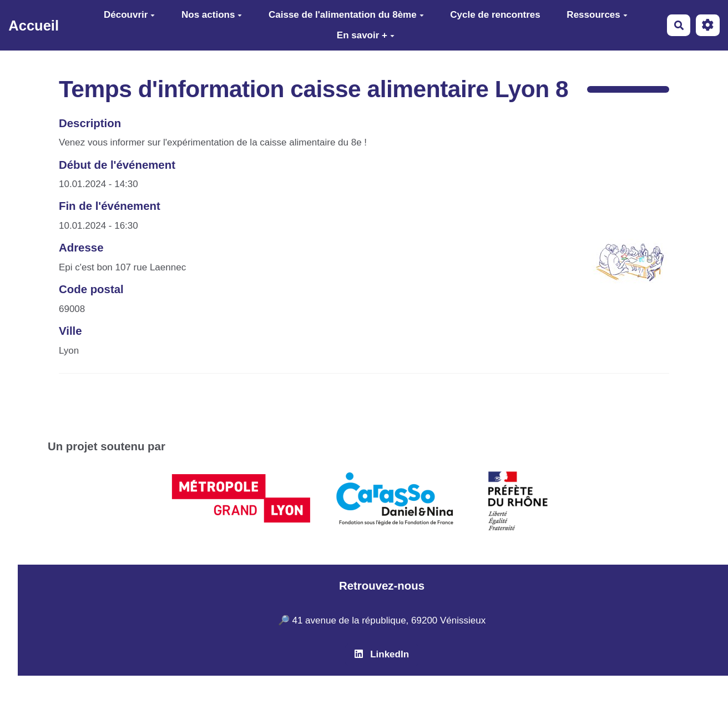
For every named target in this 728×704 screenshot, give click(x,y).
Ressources (597, 15)
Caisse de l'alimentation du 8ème (346, 15)
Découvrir (129, 15)
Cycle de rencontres (495, 15)
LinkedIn (382, 654)
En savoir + (366, 35)
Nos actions (212, 15)
